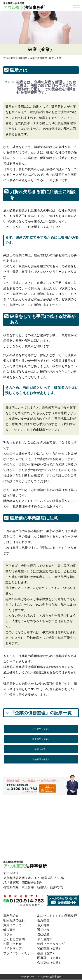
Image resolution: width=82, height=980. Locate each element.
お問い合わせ (12, 945)
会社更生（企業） (41, 729)
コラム (8, 936)
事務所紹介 (11, 917)
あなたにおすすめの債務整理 (57, 917)
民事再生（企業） (41, 739)
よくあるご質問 (14, 940)
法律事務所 (33, 6)
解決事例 (9, 931)
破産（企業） (41, 750)
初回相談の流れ (14, 922)
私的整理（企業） (41, 761)
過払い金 (43, 931)
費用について (12, 927)
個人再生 (43, 927)
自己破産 (43, 936)
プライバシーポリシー (19, 954)
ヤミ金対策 (45, 940)
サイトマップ (12, 950)
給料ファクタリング (51, 945)
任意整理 (43, 922)
